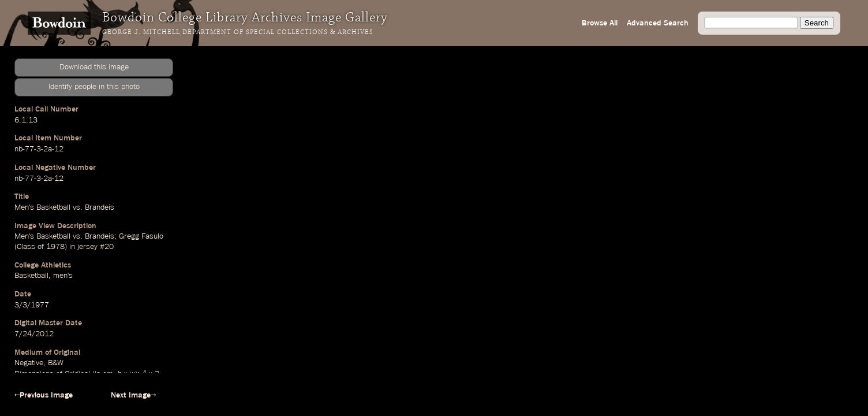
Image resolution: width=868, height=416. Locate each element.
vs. (78, 207)
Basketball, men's (44, 276)
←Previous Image (44, 395)
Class (26, 247)
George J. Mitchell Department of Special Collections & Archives (238, 32)
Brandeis (100, 207)
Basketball (53, 207)
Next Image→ (133, 395)
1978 (55, 247)
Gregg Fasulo (141, 236)
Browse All (600, 23)
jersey (87, 247)
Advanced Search (658, 23)
